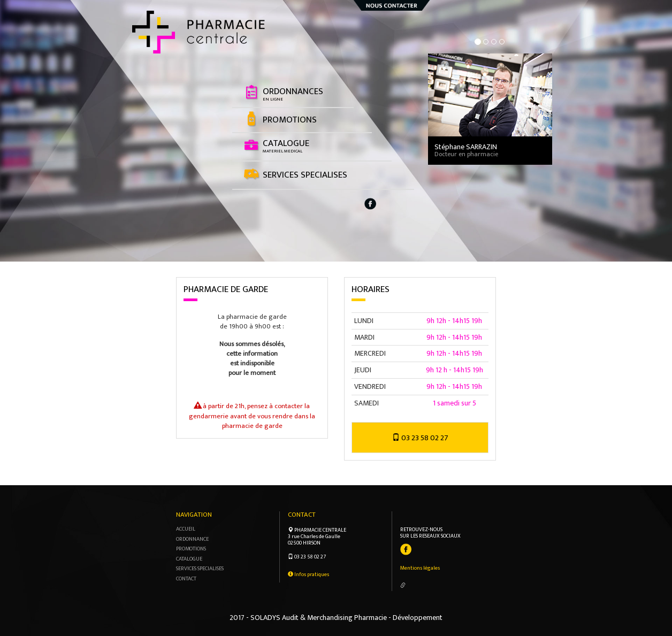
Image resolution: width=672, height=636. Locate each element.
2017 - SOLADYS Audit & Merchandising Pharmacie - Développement (336, 618)
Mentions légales (420, 568)
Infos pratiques (308, 574)
